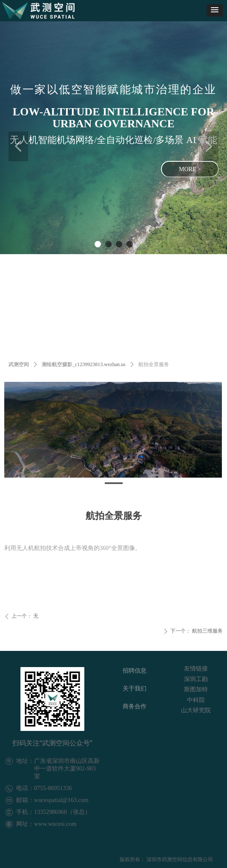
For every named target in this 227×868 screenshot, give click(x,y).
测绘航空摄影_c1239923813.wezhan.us (84, 364)
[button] (215, 10)
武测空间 (19, 364)
